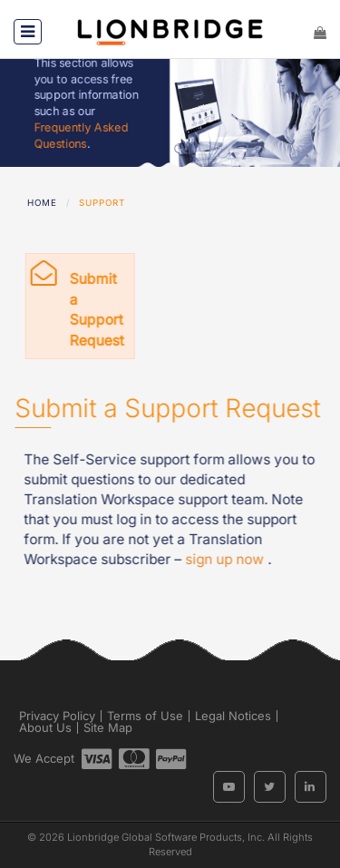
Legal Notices (233, 716)
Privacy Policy (57, 716)
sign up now (227, 559)
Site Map (108, 727)
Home (42, 203)
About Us (45, 727)
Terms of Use (145, 716)
